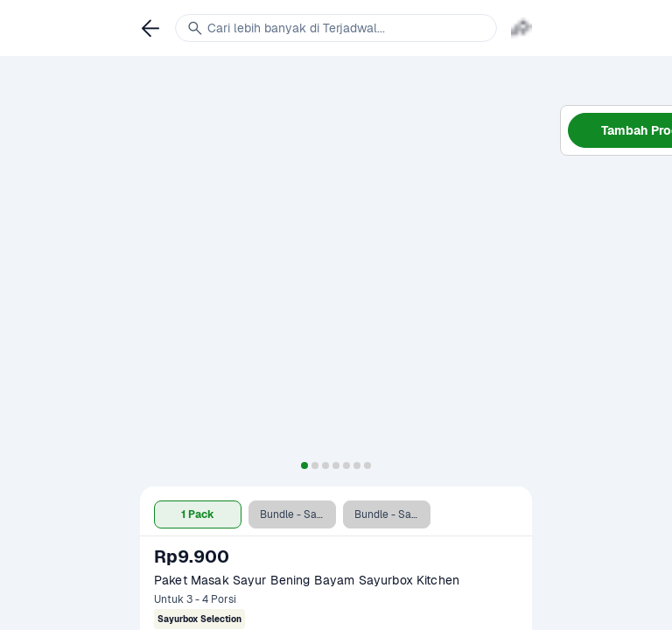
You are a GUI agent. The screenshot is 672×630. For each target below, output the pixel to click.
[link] (150, 28)
